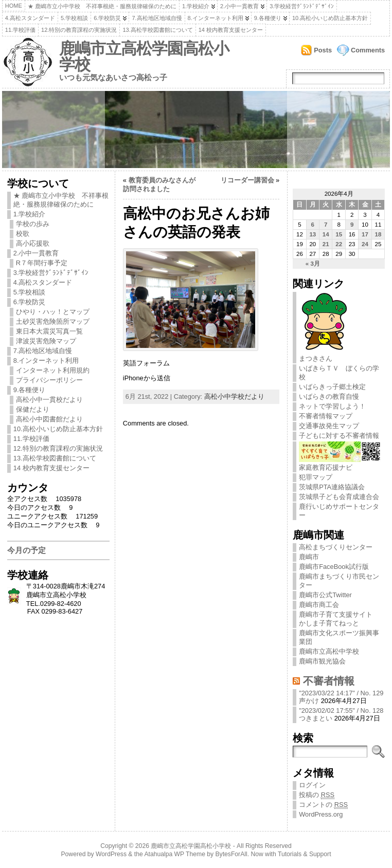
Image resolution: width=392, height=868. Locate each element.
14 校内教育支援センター (231, 30)
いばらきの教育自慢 (329, 396)
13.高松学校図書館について (157, 30)
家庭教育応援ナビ (340, 464)
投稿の (317, 795)
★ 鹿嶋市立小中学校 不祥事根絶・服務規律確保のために (102, 6)
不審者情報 (329, 681)
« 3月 (313, 264)
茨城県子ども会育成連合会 (339, 497)
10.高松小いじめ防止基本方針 (330, 18)
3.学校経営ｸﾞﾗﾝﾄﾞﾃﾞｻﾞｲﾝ (302, 6)
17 (365, 234)
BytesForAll (231, 854)
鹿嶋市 (309, 557)
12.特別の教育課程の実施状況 (79, 30)
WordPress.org (321, 814)
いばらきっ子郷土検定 (332, 387)
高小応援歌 (33, 243)
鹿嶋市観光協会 (322, 661)
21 (326, 244)
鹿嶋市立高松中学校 (329, 651)
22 (339, 244)
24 (365, 244)
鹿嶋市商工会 (319, 605)
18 (378, 234)
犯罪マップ (316, 477)
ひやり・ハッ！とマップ (53, 312)
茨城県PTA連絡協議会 (332, 487)
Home (14, 6)
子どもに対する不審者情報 (339, 436)
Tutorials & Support (305, 854)
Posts (323, 50)
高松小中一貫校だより (49, 400)
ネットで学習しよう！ (332, 406)
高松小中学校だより (234, 396)
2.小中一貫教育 (239, 6)
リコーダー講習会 (247, 180)
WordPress (111, 854)
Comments (368, 50)
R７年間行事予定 (42, 263)
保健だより (33, 409)
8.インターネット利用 (216, 18)
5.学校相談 (74, 18)
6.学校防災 (107, 18)
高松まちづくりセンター (336, 547)
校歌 (23, 234)
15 (339, 234)
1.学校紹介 (196, 6)
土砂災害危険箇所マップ (53, 321)
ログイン (312, 785)
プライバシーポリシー (49, 380)
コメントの (323, 805)
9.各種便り (268, 18)
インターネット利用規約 (53, 370)
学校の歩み (33, 224)
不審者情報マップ (326, 416)
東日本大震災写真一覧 (49, 331)
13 (313, 234)
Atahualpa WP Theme (174, 854)
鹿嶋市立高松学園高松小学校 (144, 57)
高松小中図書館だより (49, 419)
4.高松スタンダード (30, 18)
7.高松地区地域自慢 (157, 18)
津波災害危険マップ (46, 341)
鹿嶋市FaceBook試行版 (334, 567)
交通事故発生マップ (329, 426)
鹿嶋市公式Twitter (325, 595)
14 (326, 234)
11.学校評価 (20, 30)
